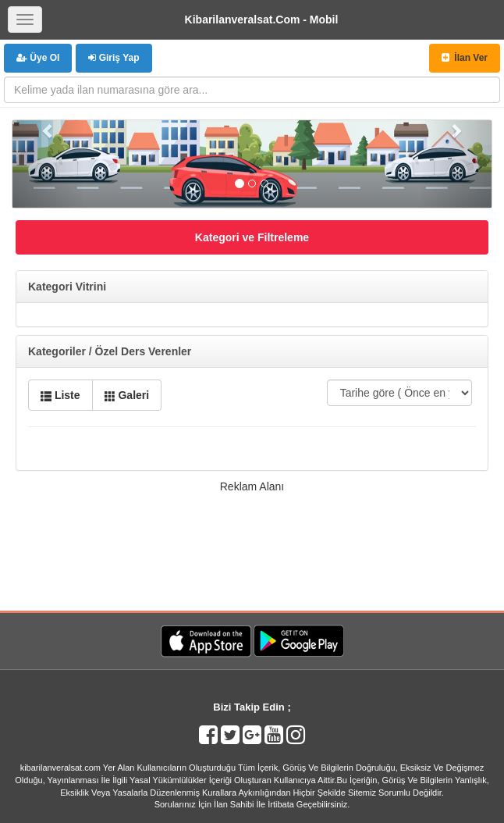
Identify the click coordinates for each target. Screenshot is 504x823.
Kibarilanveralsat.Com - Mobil (262, 20)
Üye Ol (38, 58)
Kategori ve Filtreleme (252, 237)
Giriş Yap (114, 58)
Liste (60, 395)
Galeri (127, 395)
